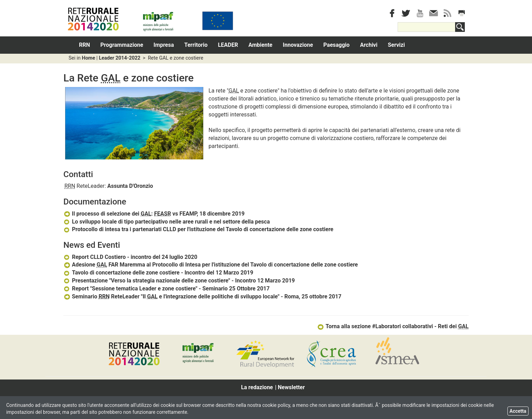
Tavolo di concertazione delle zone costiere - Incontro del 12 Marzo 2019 (158, 273)
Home (88, 58)
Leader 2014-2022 (119, 58)
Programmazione (122, 45)
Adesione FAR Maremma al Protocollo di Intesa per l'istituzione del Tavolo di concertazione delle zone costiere (211, 265)
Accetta (518, 411)
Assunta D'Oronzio (130, 186)
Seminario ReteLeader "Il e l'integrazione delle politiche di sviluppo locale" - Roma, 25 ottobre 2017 (202, 296)
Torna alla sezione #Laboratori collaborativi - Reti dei (393, 326)
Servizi (396, 45)
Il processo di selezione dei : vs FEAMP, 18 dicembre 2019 (154, 214)
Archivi (369, 45)
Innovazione (298, 45)
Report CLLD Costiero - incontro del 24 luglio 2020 (130, 257)
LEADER (228, 45)
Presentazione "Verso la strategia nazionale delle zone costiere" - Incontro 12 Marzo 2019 (179, 281)
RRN (85, 45)
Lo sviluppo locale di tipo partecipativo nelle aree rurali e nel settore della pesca (167, 222)
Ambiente (260, 45)
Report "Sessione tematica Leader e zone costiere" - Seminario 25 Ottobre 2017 (166, 289)
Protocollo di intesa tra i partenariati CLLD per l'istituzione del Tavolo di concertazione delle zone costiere (198, 229)
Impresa (164, 45)
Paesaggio (337, 45)
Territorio (196, 45)
